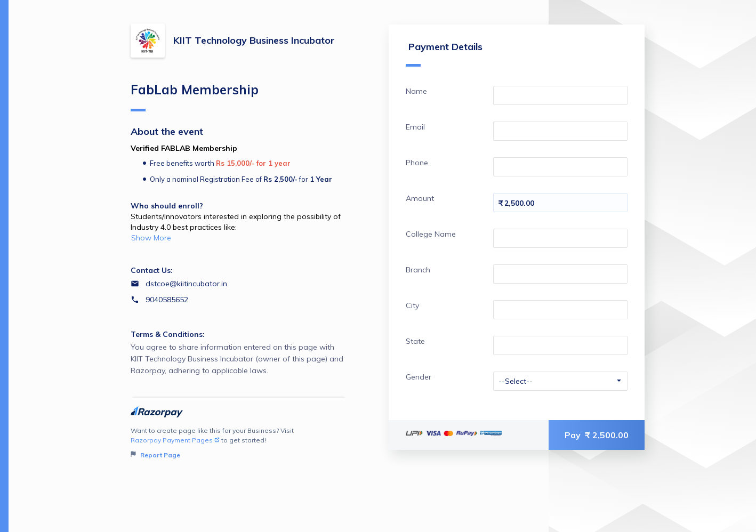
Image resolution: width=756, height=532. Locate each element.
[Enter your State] (560, 345)
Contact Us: (152, 270)
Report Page (155, 455)
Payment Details (444, 54)
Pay (597, 435)
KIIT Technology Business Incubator (254, 40)
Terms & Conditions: (168, 334)
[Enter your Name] (560, 95)
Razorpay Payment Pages (175, 440)
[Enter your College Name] (560, 238)
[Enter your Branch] (560, 274)
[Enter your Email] (560, 131)
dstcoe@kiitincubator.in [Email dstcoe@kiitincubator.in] (186, 284)
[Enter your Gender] (560, 381)
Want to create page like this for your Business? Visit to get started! (239, 443)
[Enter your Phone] (560, 167)
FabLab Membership (195, 96)
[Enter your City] (560, 310)
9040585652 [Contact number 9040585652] (167, 300)
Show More (151, 238)
